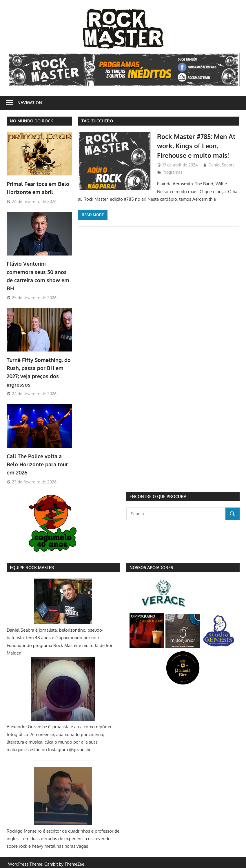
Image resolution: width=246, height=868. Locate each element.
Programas (173, 172)
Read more (93, 215)
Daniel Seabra (222, 165)
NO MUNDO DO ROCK (31, 121)
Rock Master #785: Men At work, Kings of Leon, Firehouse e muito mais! (196, 146)
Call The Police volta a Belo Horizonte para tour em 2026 (37, 461)
